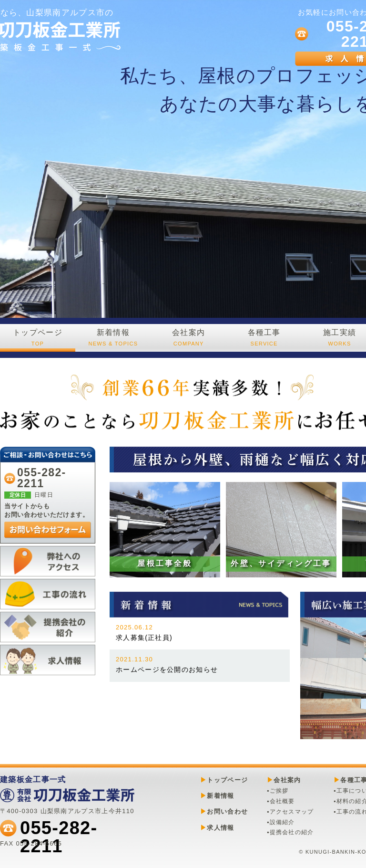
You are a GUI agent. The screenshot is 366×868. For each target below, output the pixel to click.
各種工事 (264, 338)
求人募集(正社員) (144, 633)
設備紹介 (282, 822)
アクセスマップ (292, 812)
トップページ (38, 338)
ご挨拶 (279, 791)
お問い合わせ (227, 811)
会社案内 (189, 338)
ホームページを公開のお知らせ (167, 664)
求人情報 (220, 828)
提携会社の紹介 (292, 832)
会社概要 (282, 801)
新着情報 (113, 338)
